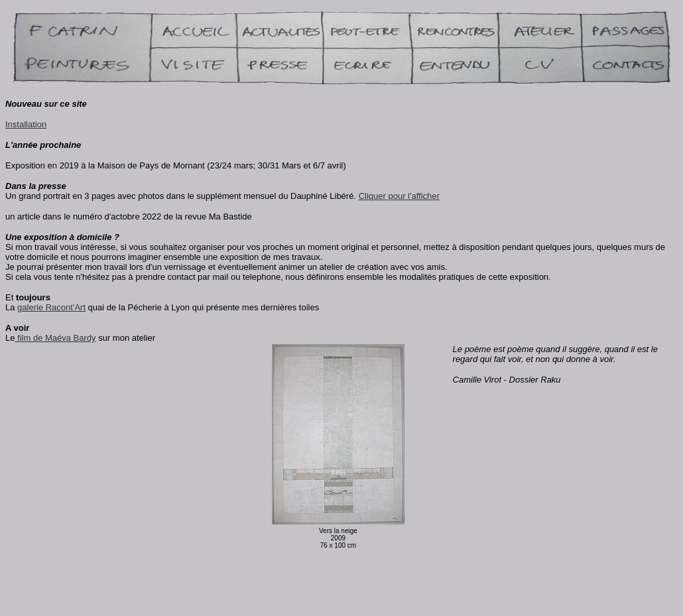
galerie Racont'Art (51, 307)
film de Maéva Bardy (55, 338)
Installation (26, 124)
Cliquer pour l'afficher (399, 196)
